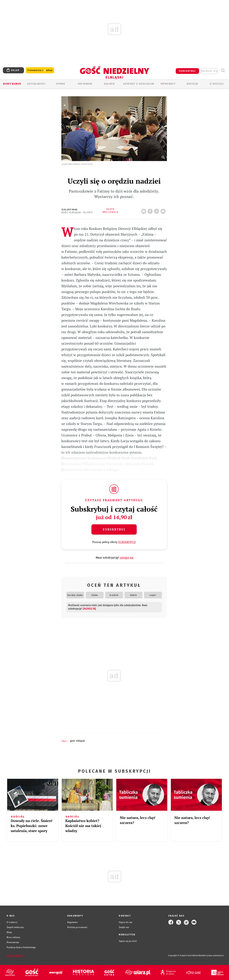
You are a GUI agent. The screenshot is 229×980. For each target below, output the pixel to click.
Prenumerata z (40, 70)
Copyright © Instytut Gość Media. (183, 956)
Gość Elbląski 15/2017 (77, 212)
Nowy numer (12, 84)
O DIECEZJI (217, 84)
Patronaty (168, 84)
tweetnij (157, 210)
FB (151, 210)
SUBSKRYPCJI (127, 542)
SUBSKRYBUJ (187, 71)
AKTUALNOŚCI (36, 84)
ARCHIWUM (85, 84)
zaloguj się (209, 71)
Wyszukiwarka (223, 71)
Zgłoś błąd (15, 956)
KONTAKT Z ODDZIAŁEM (139, 84)
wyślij (164, 210)
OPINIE (61, 84)
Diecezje (192, 84)
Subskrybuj (114, 529)
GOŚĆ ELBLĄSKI (78, 741)
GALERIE (109, 84)
